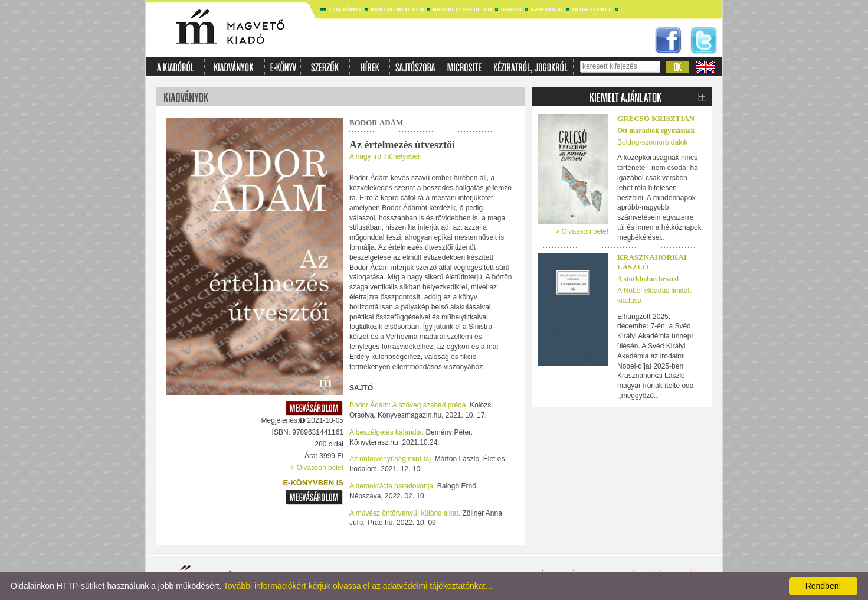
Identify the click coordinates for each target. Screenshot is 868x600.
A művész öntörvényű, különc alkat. (405, 513)
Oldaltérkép (592, 9)
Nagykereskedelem (462, 9)
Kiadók (512, 9)
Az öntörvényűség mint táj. (391, 459)
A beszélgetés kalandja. (386, 432)
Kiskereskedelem (397, 9)
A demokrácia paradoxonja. (392, 486)
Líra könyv (345, 9)
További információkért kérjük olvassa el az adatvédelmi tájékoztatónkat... (358, 586)
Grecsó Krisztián (656, 118)
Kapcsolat (547, 9)
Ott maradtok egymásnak (656, 131)
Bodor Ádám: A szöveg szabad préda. (409, 405)
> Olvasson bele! (317, 468)
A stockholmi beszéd (648, 279)
